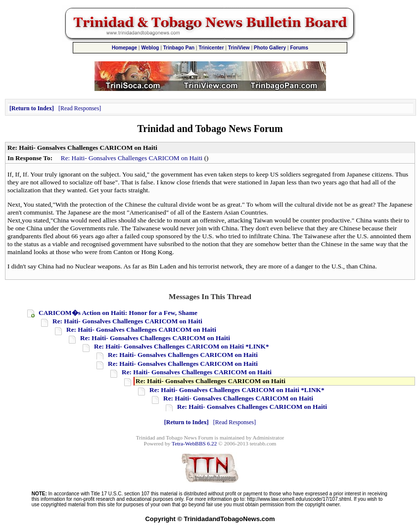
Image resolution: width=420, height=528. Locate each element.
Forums (299, 48)
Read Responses (80, 108)
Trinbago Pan (179, 48)
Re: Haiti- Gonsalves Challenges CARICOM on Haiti (132, 158)
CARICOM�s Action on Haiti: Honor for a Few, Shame (118, 313)
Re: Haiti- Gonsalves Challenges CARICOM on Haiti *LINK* (182, 346)
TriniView (239, 48)
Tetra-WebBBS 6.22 (194, 443)
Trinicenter (211, 48)
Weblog (150, 48)
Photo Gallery (270, 48)
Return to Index (32, 108)
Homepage (124, 48)
